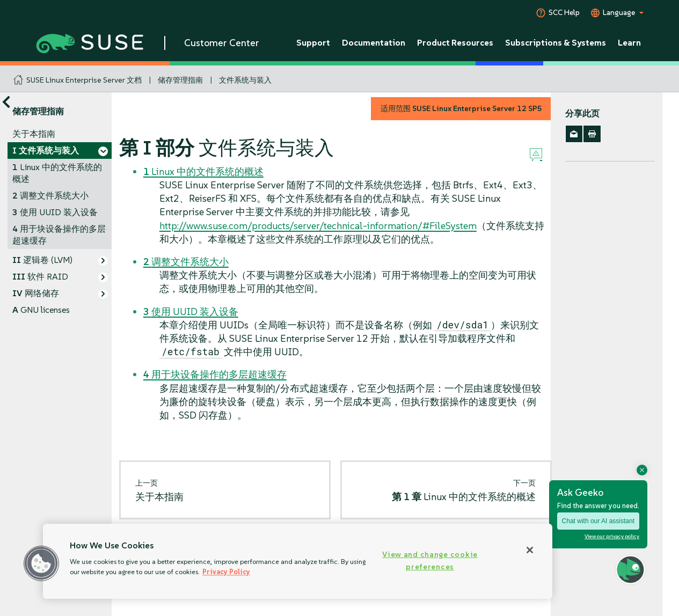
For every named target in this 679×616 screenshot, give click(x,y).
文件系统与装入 (245, 80)
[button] (41, 563)
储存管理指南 (180, 80)
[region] (298, 561)
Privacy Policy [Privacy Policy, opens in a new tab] (226, 572)
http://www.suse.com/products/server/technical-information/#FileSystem (318, 226)
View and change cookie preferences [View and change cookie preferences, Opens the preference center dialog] (430, 560)
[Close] (530, 550)
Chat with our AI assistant (598, 521)
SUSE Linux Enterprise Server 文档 (84, 80)
